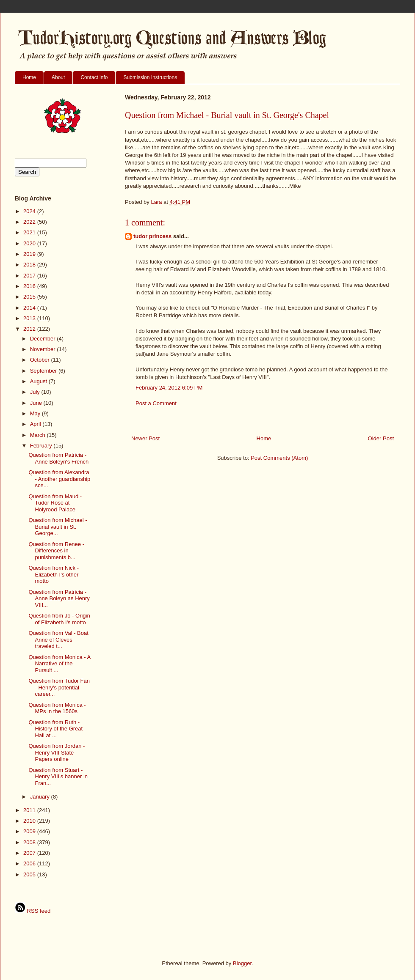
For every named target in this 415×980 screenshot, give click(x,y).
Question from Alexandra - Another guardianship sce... (59, 479)
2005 (30, 874)
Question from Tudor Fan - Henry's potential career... (59, 687)
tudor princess (152, 236)
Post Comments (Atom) (279, 458)
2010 (30, 821)
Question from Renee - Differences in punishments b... (56, 551)
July (36, 392)
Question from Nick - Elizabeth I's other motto (53, 574)
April (36, 424)
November (44, 349)
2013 (30, 318)
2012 (30, 329)
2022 (30, 222)
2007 (30, 853)
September (44, 371)
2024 (30, 211)
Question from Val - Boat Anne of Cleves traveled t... (58, 640)
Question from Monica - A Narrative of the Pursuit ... (59, 664)
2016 (30, 286)
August (39, 381)
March (39, 435)
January (41, 797)
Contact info (94, 77)
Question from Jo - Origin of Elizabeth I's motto (59, 619)
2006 (30, 863)
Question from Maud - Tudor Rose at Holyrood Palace (55, 503)
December (44, 339)
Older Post (381, 438)
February (42, 446)
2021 (30, 232)
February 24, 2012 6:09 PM (169, 388)
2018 (30, 265)
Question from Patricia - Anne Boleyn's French (58, 458)
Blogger (242, 963)
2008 (30, 842)
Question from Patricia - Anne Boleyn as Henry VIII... (59, 598)
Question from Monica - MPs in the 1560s (57, 708)
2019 (30, 254)
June (37, 403)
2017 (30, 276)
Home (29, 77)
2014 (30, 308)
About (58, 77)
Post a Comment (156, 403)
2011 (30, 810)
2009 (30, 831)
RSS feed (33, 911)
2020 (30, 243)
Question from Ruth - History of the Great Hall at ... (55, 729)
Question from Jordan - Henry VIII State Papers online (57, 752)
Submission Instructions (150, 77)
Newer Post (145, 438)
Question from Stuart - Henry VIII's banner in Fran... (58, 777)
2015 (30, 297)
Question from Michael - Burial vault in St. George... (58, 527)
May (36, 413)
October (41, 360)
